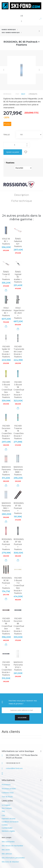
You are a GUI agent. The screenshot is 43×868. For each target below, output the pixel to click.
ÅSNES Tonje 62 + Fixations (6, 276)
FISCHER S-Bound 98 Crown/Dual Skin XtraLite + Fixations (19, 390)
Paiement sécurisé (9, 819)
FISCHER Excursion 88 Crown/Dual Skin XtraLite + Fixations (19, 626)
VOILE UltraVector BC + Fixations (7, 312)
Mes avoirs (6, 850)
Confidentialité (7, 828)
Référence (7, 94)
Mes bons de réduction (10, 862)
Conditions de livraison (10, 822)
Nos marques (7, 808)
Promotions (6, 785)
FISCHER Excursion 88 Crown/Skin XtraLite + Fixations (7, 432)
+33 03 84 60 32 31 (13, 763)
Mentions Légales (8, 831)
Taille (7, 135)
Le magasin (6, 805)
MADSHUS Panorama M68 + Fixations (18, 471)
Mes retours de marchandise (12, 846)
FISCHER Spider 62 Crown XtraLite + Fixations (6, 352)
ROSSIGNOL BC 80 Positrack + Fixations (7, 544)
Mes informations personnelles (13, 858)
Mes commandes (8, 842)
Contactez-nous (8, 793)
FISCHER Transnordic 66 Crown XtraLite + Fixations (19, 352)
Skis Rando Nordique (11, 32)
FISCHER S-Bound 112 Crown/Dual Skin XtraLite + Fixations (7, 390)
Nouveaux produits (9, 789)
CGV (3, 815)
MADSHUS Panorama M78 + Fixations (6, 471)
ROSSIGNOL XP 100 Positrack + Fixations (19, 508)
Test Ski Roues (7, 797)
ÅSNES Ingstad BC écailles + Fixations (18, 277)
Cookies (5, 825)
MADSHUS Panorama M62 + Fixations (6, 507)
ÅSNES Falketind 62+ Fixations (18, 243)
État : (18, 94)
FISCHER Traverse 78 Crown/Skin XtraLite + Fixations (19, 432)
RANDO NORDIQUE (9, 30)
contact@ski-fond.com (14, 768)
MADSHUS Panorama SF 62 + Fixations (18, 666)
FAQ (3, 811)
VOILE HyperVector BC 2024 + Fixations (19, 313)
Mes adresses (7, 854)
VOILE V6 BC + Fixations (6, 241)
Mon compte (7, 837)
